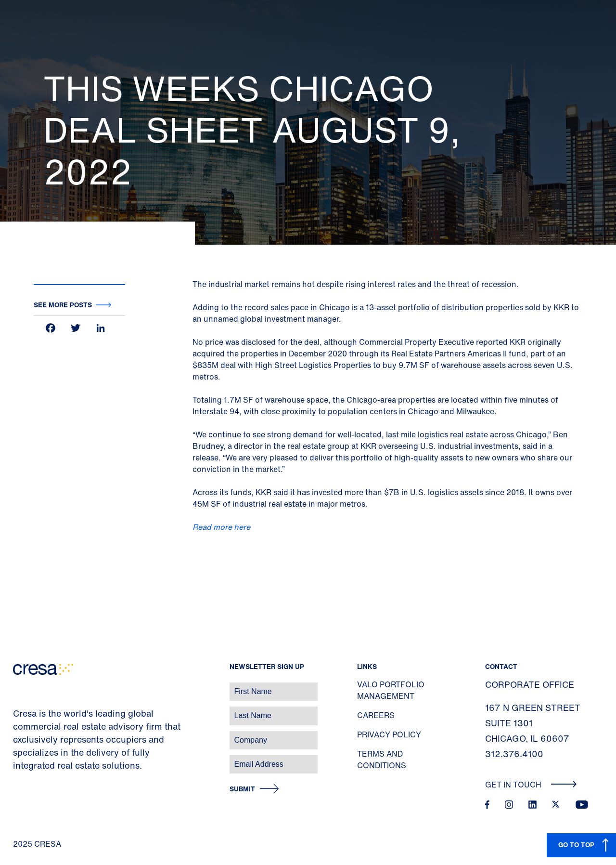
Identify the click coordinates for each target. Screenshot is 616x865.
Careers (376, 715)
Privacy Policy (389, 734)
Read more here (221, 527)
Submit (242, 789)
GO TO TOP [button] (576, 845)
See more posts (63, 305)
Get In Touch (531, 785)
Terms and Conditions (382, 760)
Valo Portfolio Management (391, 690)
